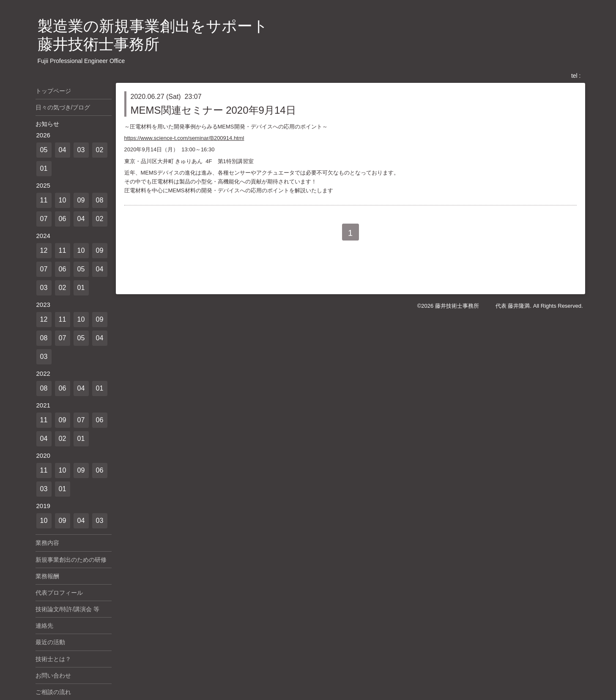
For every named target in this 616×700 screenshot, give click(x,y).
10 (63, 200)
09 (81, 200)
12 (44, 250)
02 (100, 150)
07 (44, 219)
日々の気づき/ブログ (63, 107)
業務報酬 (47, 576)
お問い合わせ (53, 675)
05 (44, 150)
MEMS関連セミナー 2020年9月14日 (213, 110)
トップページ (53, 91)
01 (44, 168)
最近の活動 (50, 642)
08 (100, 200)
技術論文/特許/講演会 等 (68, 609)
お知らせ (47, 124)
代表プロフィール (59, 593)
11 (44, 200)
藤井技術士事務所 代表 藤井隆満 (483, 306)
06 (63, 219)
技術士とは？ (53, 659)
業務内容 (47, 543)
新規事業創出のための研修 (71, 560)
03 (81, 150)
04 (63, 150)
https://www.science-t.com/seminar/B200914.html (184, 138)
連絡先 (44, 626)
